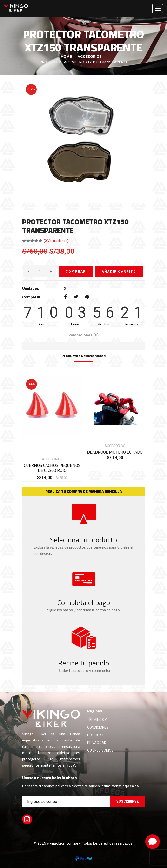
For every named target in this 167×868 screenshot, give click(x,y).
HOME (66, 57)
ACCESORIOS (90, 57)
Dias (41, 324)
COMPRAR (76, 272)
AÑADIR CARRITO (119, 272)
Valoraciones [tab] (83, 335)
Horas (75, 324)
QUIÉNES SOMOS (100, 750)
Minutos (103, 324)
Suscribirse (127, 801)
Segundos (131, 324)
